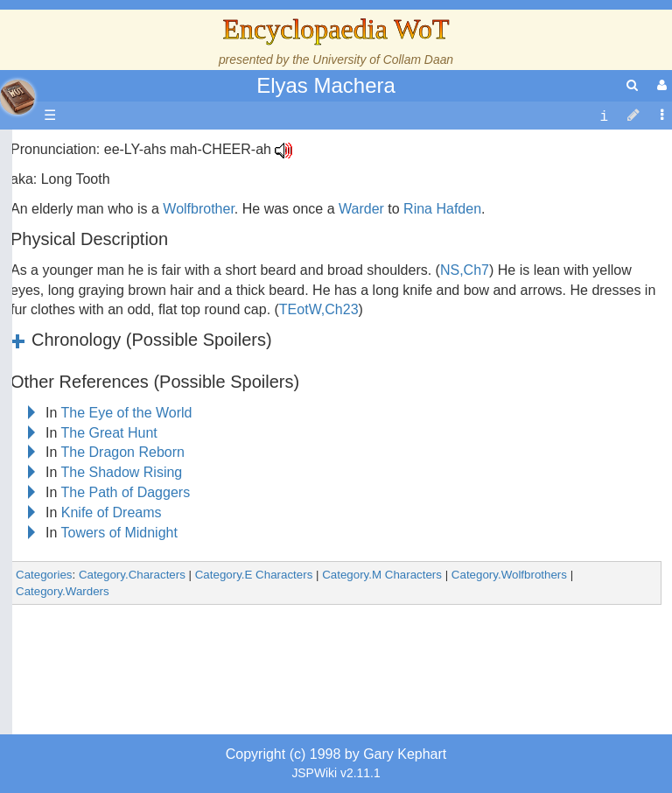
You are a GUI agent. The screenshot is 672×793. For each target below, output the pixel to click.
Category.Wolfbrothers (509, 575)
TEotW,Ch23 (319, 309)
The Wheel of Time (142, 279)
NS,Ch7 (465, 270)
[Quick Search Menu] (632, 85)
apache (17, 97)
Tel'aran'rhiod (124, 679)
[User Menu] (660, 85)
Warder (361, 209)
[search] (632, 85)
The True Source (135, 299)
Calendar (112, 339)
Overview (147, 399)
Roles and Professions (153, 559)
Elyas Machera (326, 85)
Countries (148, 419)
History (105, 319)
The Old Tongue (133, 439)
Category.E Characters (254, 575)
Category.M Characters (382, 575)
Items (100, 618)
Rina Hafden (442, 209)
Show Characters (137, 498)
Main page (81, 149)
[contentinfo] (604, 116)
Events (105, 358)
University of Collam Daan (383, 60)
